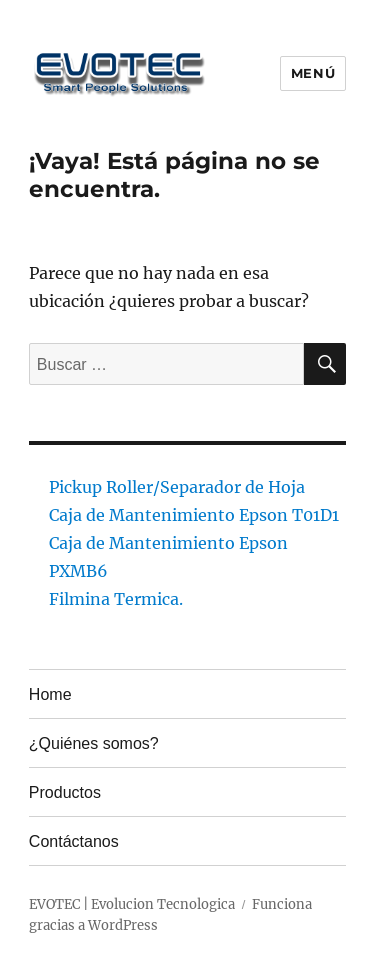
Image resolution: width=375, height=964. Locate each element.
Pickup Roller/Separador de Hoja (177, 487)
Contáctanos (74, 841)
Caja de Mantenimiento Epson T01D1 (194, 515)
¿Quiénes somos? (94, 743)
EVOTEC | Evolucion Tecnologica (132, 904)
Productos (65, 792)
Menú (313, 73)
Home (50, 694)
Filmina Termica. (116, 599)
